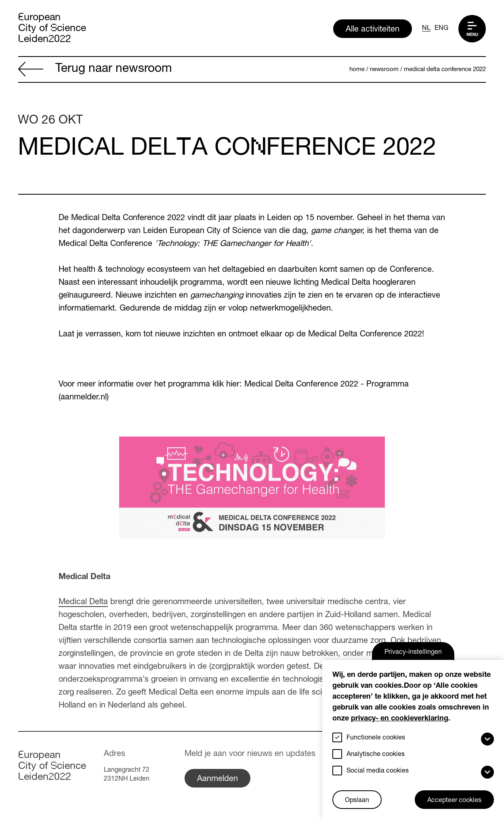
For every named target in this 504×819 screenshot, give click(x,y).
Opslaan (357, 801)
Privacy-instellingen (413, 653)
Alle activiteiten (373, 30)
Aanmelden (217, 779)
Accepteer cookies (454, 801)
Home (357, 70)
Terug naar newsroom (95, 70)
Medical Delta (83, 603)
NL (426, 29)
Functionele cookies (376, 738)
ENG (441, 29)
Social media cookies (378, 771)
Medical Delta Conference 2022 (445, 70)
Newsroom (384, 70)
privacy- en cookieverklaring (400, 719)
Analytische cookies (376, 755)
